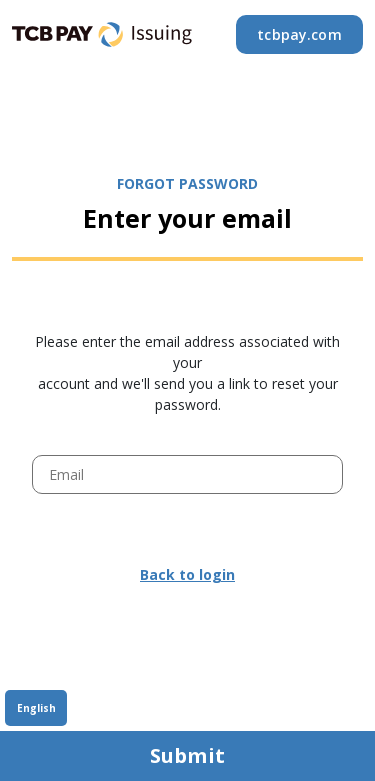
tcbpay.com (299, 34)
